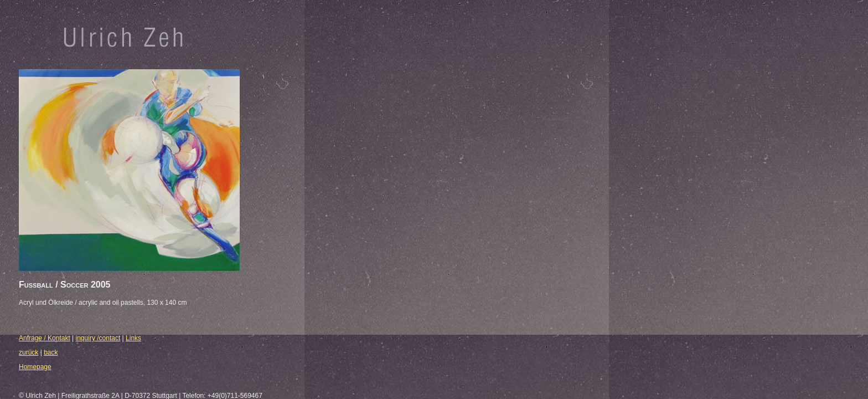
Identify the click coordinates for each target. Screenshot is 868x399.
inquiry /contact (98, 338)
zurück (29, 352)
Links (133, 338)
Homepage (35, 367)
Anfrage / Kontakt (45, 338)
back (51, 352)
